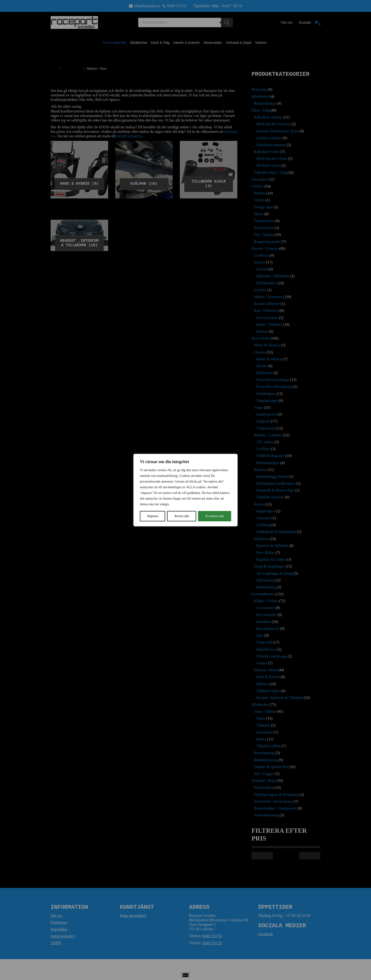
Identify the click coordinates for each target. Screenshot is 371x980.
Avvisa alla (181, 516)
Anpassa (152, 516)
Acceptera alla (215, 516)
